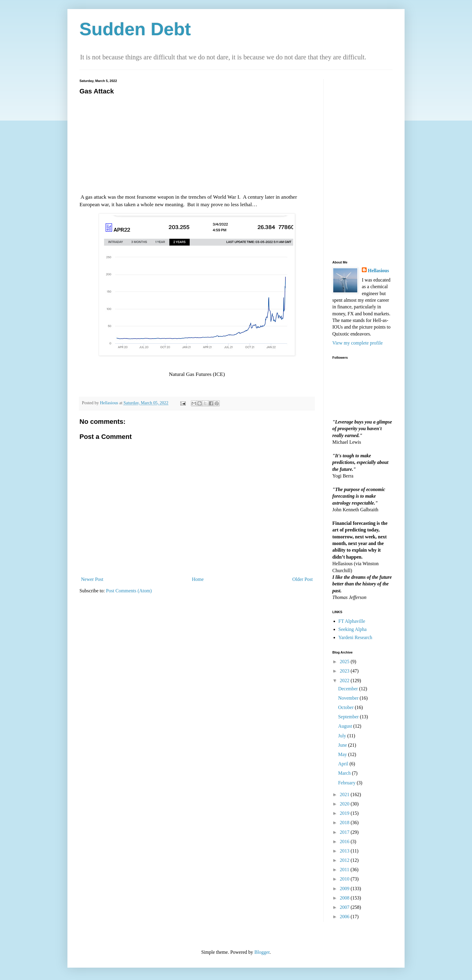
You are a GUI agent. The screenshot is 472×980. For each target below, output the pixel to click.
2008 (345, 898)
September (349, 717)
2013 (345, 851)
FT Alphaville (352, 621)
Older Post (303, 579)
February (347, 783)
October (346, 707)
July (343, 736)
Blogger (262, 952)
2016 (345, 841)
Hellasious (378, 271)
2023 (345, 671)
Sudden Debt (135, 29)
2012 (345, 860)
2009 (345, 889)
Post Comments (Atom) (129, 591)
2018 (345, 822)
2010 (345, 879)
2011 (345, 870)
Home (198, 579)
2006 (345, 917)
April (344, 764)
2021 (345, 794)
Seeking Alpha (352, 629)
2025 (345, 662)
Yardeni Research (355, 637)
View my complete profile (357, 343)
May (343, 754)
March (345, 773)
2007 (345, 907)
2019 (345, 813)
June (343, 745)
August (346, 726)
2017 (345, 832)
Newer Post (92, 579)
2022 (345, 681)
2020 (345, 804)
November (349, 698)
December (349, 689)
